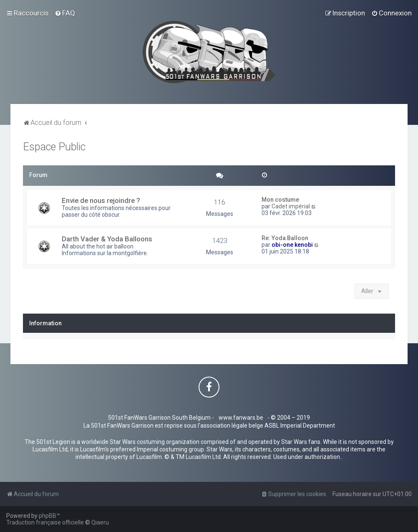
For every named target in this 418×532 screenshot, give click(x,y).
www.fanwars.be (241, 418)
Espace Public (54, 147)
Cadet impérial (291, 206)
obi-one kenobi (292, 245)
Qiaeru (100, 522)
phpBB (48, 516)
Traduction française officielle (45, 522)
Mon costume (280, 200)
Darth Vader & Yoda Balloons (107, 239)
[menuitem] (65, 13)
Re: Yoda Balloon (285, 238)
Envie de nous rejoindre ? (101, 200)
